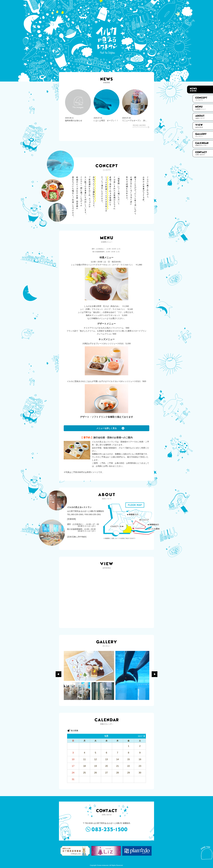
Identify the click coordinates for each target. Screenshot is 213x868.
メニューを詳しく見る (106, 428)
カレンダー (203, 144)
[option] (78, 105)
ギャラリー (203, 135)
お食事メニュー (203, 108)
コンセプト (203, 99)
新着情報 (200, 89)
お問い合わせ (203, 153)
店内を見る (203, 126)
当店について (203, 117)
